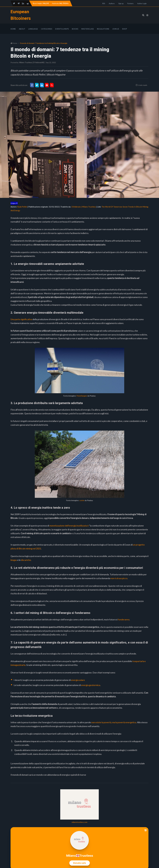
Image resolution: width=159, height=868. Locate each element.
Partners (130, 3)
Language (33, 29)
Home (13, 29)
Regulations (103, 29)
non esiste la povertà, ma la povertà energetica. (114, 722)
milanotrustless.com (79, 822)
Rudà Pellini (22, 207)
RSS (104, 3)
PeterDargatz (82, 396)
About (22, 29)
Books (75, 29)
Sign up (121, 3)
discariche (26, 560)
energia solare (78, 680)
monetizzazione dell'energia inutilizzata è (69, 526)
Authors (112, 3)
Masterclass (88, 29)
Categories (47, 29)
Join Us (116, 29)
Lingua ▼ (14, 203)
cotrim (82, 500)
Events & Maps (62, 29)
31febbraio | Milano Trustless (84, 207)
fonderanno (124, 619)
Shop (125, 29)
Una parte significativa (21, 319)
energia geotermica (91, 685)
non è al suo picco (119, 578)
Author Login (142, 3)
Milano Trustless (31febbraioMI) (32, 63)
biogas (14, 560)
